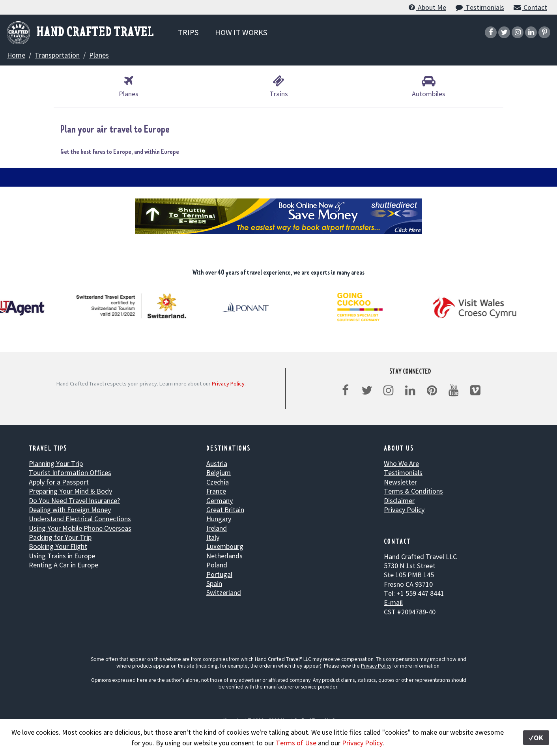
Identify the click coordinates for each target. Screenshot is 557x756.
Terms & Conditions (413, 491)
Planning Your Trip (56, 463)
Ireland (217, 528)
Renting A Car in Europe (64, 565)
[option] (132, 306)
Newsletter (400, 482)
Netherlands (224, 556)
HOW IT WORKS (241, 32)
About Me (427, 7)
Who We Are (401, 463)
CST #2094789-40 (410, 612)
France (216, 491)
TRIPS (188, 32)
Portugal (219, 574)
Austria (217, 463)
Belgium (219, 472)
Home (16, 55)
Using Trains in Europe (62, 556)
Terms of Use (296, 743)
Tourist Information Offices (70, 472)
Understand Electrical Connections (80, 519)
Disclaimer (399, 501)
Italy (213, 537)
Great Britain (225, 510)
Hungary (219, 519)
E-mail (393, 602)
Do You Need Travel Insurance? (74, 501)
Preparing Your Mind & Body (70, 491)
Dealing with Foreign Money (70, 510)
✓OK (536, 738)
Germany (220, 501)
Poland (217, 565)
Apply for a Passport (59, 482)
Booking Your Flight (58, 546)
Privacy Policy (228, 384)
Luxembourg (225, 546)
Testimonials (479, 7)
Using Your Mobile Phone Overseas (80, 528)
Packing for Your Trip (60, 537)
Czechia (218, 482)
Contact (530, 7)
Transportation (57, 55)
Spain (214, 583)
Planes (99, 55)
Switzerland (224, 592)
